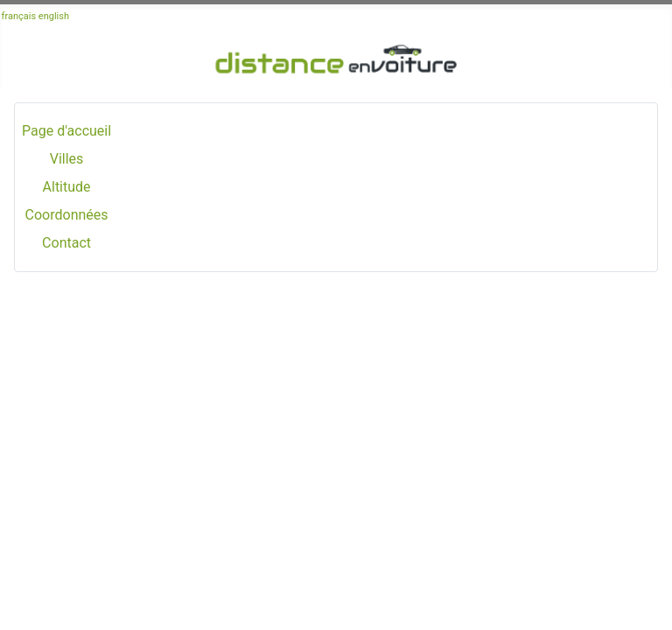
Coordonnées (67, 215)
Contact (66, 243)
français (19, 16)
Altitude (67, 187)
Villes (67, 159)
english (54, 16)
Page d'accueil (66, 131)
